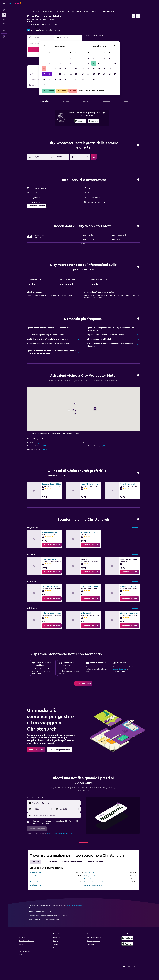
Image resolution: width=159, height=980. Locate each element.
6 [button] (60, 63)
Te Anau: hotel (89, 879)
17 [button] (44, 74)
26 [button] (55, 79)
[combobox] (56, 803)
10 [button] (44, 69)
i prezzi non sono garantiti (74, 905)
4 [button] (49, 63)
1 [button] (71, 58)
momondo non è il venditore (84, 912)
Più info (135, 528)
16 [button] (76, 69)
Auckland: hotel (36, 873)
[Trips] (4, 30)
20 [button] (60, 74)
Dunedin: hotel (89, 873)
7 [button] (65, 63)
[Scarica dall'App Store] (94, 121)
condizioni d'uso (52, 833)
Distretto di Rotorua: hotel (93, 885)
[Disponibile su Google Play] (80, 121)
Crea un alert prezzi (119, 669)
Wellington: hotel (90, 876)
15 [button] (71, 69)
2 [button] (76, 58)
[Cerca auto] (4, 19)
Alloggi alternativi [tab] (50, 862)
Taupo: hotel (35, 882)
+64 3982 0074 (33, 27)
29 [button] (71, 79)
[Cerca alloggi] (4, 15)
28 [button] (65, 79)
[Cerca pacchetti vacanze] (4, 24)
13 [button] (60, 69)
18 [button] (49, 74)
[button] (4, 3)
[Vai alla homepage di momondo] (15, 3)
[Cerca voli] (4, 10)
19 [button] (55, 74)
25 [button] (49, 79)
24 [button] (44, 79)
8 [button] (71, 63)
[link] (52, 545)
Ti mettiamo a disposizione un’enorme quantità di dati (84, 916)
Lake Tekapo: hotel (37, 876)
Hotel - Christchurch (92, 11)
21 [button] (65, 74)
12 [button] (55, 69)
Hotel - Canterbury (77, 11)
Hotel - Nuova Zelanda (62, 11)
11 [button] (49, 69)
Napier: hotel (35, 879)
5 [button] (55, 63)
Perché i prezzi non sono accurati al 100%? (84, 920)
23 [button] (76, 74)
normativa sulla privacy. (65, 833)
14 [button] (65, 69)
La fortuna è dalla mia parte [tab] (72, 862)
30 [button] (76, 79)
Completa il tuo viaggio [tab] (96, 862)
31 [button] (44, 85)
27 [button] (60, 79)
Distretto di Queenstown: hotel (95, 882)
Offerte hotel (31, 11)
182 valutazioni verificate (52, 30)
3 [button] (44, 63)
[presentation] (94, 121)
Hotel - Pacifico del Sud (45, 11)
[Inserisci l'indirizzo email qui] (56, 815)
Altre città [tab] (35, 862)
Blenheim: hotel (36, 885)
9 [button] (76, 63)
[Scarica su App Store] (127, 944)
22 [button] (71, 74)
